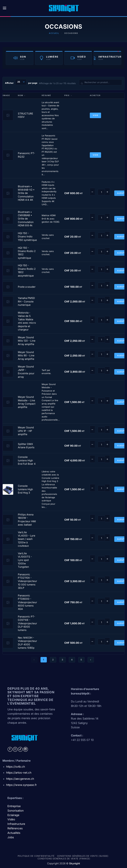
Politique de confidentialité (36, 856)
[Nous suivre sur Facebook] (10, 749)
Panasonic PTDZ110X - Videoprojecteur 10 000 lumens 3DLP (27, 581)
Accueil (54, 33)
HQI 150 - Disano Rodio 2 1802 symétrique (27, 253)
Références (15, 828)
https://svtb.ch (16, 767)
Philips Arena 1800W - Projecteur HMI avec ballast (27, 520)
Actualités (14, 833)
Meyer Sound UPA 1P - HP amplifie (26, 431)
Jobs (11, 837)
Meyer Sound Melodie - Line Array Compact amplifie (27, 402)
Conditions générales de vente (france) (64, 859)
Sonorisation (16, 811)
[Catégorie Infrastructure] (107, 58)
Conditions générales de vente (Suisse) (83, 856)
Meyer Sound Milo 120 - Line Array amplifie (27, 341)
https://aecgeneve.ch (20, 779)
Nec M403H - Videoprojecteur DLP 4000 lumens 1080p (27, 643)
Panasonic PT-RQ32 (26, 155)
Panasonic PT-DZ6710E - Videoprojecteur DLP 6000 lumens (27, 623)
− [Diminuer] (92, 192)
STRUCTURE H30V (25, 115)
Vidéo (11, 819)
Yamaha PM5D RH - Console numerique (26, 301)
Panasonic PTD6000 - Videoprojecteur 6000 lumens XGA (27, 602)
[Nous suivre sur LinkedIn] (26, 749)
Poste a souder (27, 287)
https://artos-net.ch (19, 773)
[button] (5, 8)
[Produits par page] (21, 82)
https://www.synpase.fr (21, 785)
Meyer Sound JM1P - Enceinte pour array (26, 372)
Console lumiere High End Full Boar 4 (27, 460)
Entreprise (14, 806)
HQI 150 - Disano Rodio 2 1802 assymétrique (27, 270)
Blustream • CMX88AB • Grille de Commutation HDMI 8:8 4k (26, 219)
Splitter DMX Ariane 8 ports (26, 446)
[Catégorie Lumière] (49, 58)
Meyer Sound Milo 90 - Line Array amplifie (26, 356)
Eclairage (13, 815)
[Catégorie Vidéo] (78, 58)
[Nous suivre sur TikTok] (20, 749)
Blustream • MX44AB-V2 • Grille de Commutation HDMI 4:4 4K (26, 193)
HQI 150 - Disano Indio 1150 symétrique (27, 237)
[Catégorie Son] (20, 58)
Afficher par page (21, 82)
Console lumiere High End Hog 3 (25, 489)
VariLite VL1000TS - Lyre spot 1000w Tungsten (25, 560)
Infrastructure (16, 824)
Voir (95, 115)
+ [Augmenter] (107, 192)
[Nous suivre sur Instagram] (15, 749)
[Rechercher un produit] (101, 82)
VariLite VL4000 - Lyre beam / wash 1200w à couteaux (27, 539)
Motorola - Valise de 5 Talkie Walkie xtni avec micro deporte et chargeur (27, 321)
